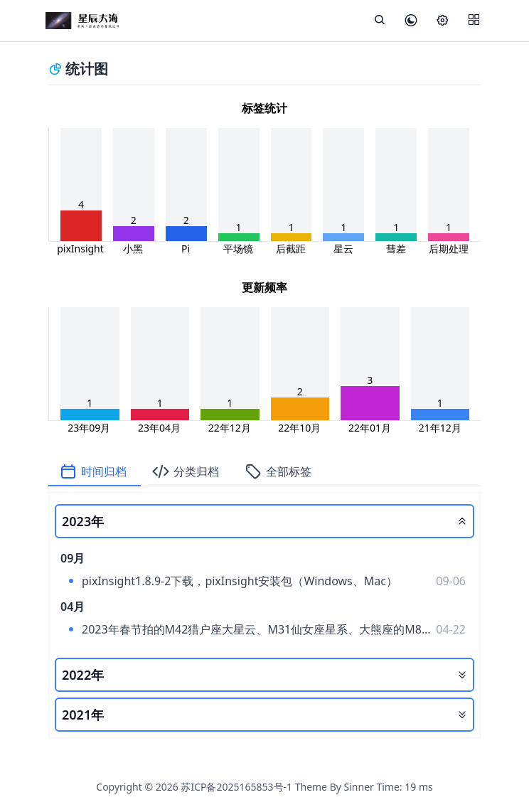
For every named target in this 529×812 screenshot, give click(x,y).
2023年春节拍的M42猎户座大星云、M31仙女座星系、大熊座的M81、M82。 (252, 631)
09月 (73, 558)
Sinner (359, 787)
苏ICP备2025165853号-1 (236, 787)
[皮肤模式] (411, 21)
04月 (73, 607)
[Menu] (474, 21)
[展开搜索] (380, 21)
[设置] (442, 21)
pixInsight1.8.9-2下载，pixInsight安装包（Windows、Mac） (240, 581)
